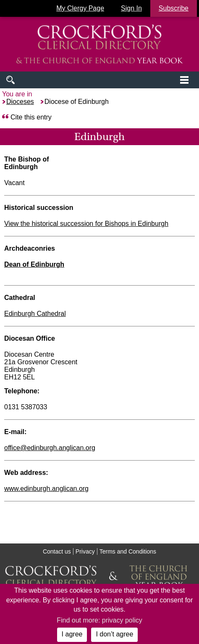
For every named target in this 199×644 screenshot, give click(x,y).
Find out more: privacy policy (99, 620)
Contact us (57, 551)
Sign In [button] (131, 8)
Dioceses (20, 102)
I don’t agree (114, 634)
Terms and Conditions (128, 551)
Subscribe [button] (174, 8)
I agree (72, 634)
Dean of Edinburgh (34, 264)
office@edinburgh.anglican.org (50, 448)
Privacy (85, 551)
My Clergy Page (80, 8)
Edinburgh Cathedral (35, 314)
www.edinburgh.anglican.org (46, 489)
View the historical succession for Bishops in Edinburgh (86, 224)
